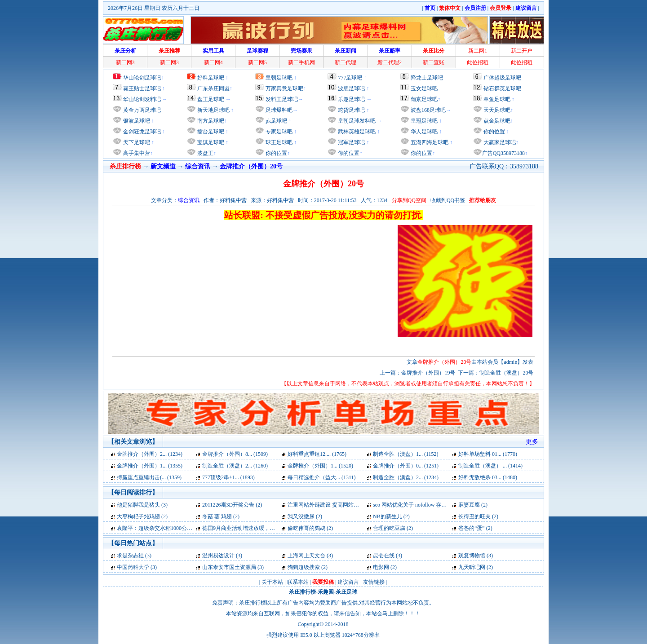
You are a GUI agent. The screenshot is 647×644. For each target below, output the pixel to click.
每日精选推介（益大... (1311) (322, 477)
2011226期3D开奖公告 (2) (232, 505)
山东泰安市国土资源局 (229, 567)
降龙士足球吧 (427, 78)
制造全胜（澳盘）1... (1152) (406, 454)
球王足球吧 (278, 142)
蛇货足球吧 (352, 110)
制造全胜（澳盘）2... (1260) (235, 466)
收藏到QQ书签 (448, 200)
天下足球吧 (136, 142)
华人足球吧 (423, 132)
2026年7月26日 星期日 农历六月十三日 (154, 8)
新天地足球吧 (213, 110)
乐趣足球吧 (351, 99)
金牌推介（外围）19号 (428, 373)
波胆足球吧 (351, 88)
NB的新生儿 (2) (391, 516)
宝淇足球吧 (211, 142)
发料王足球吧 (282, 99)
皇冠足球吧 (423, 121)
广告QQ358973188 (503, 153)
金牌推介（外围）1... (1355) (150, 466)
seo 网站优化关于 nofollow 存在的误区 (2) (422, 505)
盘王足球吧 (211, 99)
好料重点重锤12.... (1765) (317, 454)
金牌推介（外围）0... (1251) (406, 466)
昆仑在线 (384, 556)
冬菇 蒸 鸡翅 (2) (221, 516)
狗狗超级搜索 (304, 567)
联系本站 (298, 582)
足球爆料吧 (279, 110)
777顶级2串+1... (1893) (228, 477)
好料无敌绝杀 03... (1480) (488, 477)
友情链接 (374, 582)
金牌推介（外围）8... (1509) (235, 454)
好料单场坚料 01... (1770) (488, 454)
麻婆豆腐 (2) (473, 505)
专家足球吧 (278, 132)
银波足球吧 (137, 121)
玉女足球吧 (424, 88)
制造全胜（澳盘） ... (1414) (490, 466)
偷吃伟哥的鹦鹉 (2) (310, 528)
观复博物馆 (472, 556)
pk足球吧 (276, 121)
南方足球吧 (210, 121)
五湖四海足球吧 (429, 142)
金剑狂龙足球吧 (141, 132)
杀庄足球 (346, 592)
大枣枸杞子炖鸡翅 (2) (142, 516)
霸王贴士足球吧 (142, 88)
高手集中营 (136, 153)
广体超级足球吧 (502, 78)
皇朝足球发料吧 (356, 121)
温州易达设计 (218, 556)
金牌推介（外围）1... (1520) (320, 466)
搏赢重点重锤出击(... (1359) (149, 477)
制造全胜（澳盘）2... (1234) (406, 477)
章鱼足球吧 (497, 99)
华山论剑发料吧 (142, 99)
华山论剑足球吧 (142, 78)
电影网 (381, 567)
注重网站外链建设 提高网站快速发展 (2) (335, 505)
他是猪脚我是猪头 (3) (142, 505)
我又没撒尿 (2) (305, 516)
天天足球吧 (496, 110)
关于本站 (272, 582)
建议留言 (348, 582)
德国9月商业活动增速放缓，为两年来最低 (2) (256, 528)
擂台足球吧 (210, 132)
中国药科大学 (133, 567)
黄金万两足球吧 (142, 110)
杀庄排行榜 (302, 592)
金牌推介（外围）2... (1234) (150, 454)
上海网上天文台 (306, 556)
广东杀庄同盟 (213, 88)
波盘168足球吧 (428, 110)
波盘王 (205, 153)
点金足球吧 (496, 121)
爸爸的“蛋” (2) (475, 528)
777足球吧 (350, 78)
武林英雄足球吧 (356, 132)
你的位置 (276, 153)
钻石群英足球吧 (502, 88)
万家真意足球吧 (284, 88)
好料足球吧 (211, 78)
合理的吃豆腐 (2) (393, 528)
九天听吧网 (472, 567)
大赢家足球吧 (499, 142)
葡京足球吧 (424, 99)
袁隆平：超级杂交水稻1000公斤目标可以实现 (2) (175, 528)
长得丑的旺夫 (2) (478, 516)
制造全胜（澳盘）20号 (506, 373)
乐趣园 (326, 592)
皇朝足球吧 (279, 78)
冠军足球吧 (351, 142)
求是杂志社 (130, 556)
